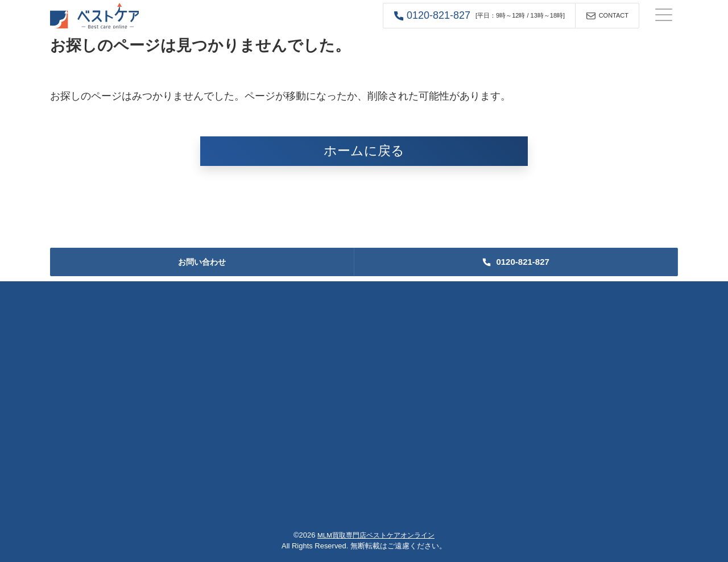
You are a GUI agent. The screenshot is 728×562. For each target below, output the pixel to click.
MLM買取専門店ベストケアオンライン (376, 535)
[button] (479, 16)
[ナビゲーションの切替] (664, 16)
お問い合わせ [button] (202, 262)
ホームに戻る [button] (364, 151)
